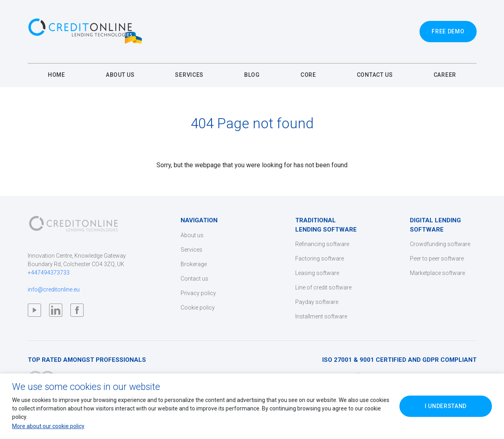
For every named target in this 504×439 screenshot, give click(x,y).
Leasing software (317, 273)
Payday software (317, 302)
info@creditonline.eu (54, 289)
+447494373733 (49, 273)
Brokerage (194, 264)
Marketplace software (437, 273)
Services (191, 250)
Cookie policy (198, 308)
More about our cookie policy (48, 426)
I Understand (446, 406)
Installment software (321, 316)
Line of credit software (323, 287)
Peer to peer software (437, 258)
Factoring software (320, 258)
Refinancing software (322, 244)
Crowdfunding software (440, 244)
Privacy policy (198, 293)
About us (192, 235)
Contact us (194, 279)
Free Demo (448, 31)
